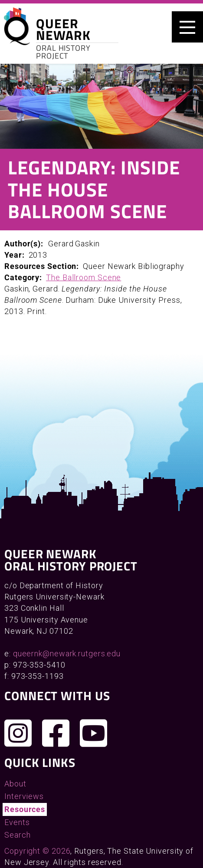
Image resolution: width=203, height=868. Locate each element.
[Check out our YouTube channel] (94, 733)
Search (17, 835)
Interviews (24, 796)
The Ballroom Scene (83, 277)
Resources (25, 809)
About (15, 784)
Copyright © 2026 (37, 851)
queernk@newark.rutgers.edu (67, 653)
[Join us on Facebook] (56, 733)
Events (17, 822)
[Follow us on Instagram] (18, 733)
